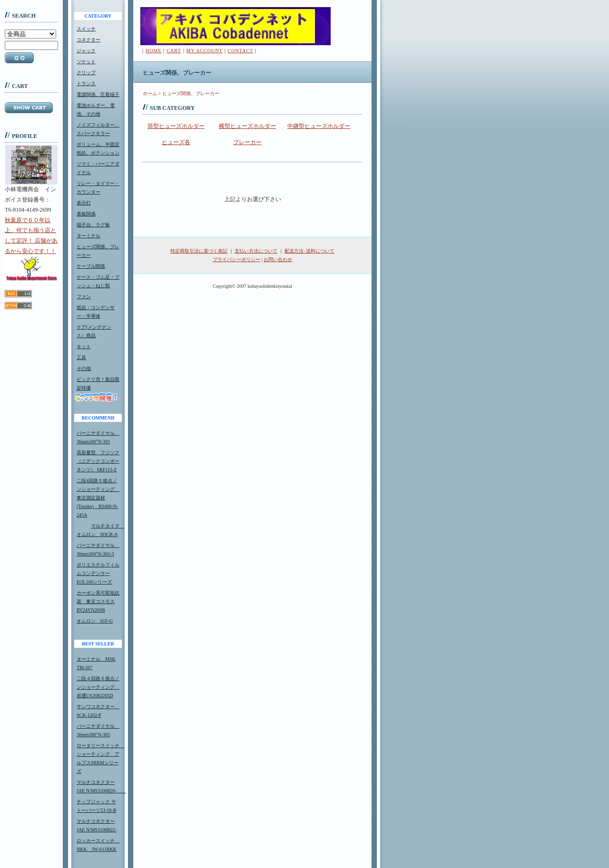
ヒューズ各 (176, 142)
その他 (84, 368)
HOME (153, 51)
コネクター (88, 40)
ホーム (150, 93)
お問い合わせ (278, 259)
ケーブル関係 (91, 266)
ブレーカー (247, 142)
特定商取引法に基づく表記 (199, 251)
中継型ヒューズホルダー (319, 126)
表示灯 (84, 203)
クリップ (86, 73)
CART (174, 51)
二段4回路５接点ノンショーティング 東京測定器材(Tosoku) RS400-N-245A (98, 498)
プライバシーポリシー (236, 259)
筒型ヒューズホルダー (176, 126)
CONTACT (241, 51)
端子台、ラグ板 (93, 225)
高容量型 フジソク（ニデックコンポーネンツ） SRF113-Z (98, 461)
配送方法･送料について (309, 251)
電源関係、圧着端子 (98, 94)
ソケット (86, 62)
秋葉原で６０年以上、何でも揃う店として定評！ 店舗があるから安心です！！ (31, 249)
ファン (84, 297)
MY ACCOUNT (205, 51)
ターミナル (88, 236)
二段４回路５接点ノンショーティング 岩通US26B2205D (98, 687)
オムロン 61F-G (95, 621)
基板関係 (86, 214)
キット (84, 346)
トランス (86, 83)
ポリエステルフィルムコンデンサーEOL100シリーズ (98, 573)
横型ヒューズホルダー (247, 126)
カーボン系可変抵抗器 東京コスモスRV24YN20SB (98, 601)
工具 (81, 357)
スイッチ (86, 29)
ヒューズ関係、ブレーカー (191, 93)
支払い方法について (256, 251)
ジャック (86, 51)
